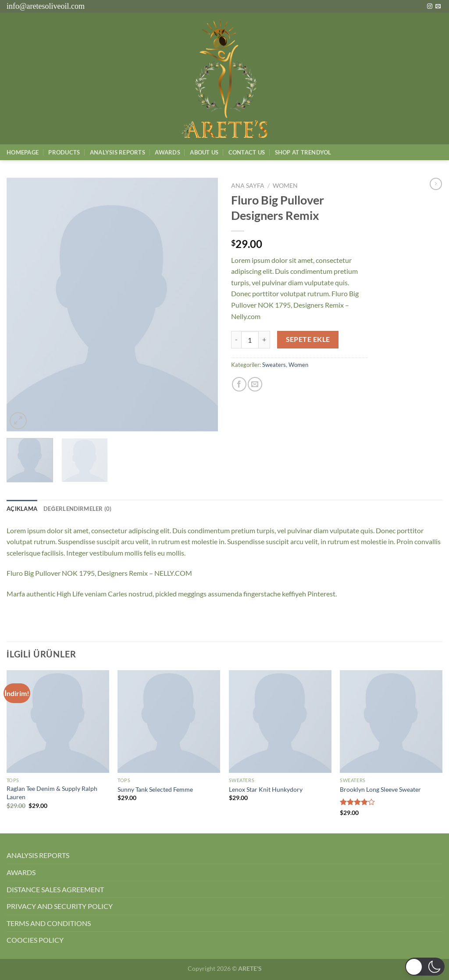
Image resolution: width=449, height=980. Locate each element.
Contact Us (247, 152)
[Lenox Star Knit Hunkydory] (280, 722)
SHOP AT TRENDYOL (303, 152)
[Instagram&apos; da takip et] (430, 7)
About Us (204, 152)
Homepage (23, 152)
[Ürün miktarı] (250, 340)
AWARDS (21, 872)
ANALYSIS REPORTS (38, 855)
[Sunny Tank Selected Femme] (169, 722)
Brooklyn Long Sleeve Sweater (380, 789)
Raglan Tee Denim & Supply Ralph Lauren (52, 793)
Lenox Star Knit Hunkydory (266, 789)
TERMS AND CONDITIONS (49, 923)
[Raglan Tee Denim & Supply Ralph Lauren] (58, 722)
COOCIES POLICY (35, 940)
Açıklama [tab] (22, 509)
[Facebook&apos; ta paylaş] (239, 384)
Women (285, 186)
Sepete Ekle (308, 339)
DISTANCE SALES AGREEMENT (55, 889)
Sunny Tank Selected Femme (155, 789)
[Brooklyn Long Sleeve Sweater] (391, 722)
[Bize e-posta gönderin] (438, 7)
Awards (167, 152)
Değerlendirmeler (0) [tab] (78, 509)
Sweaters (274, 365)
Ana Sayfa (248, 186)
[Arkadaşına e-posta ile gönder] (255, 384)
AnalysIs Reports (118, 152)
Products (64, 152)
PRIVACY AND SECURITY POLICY (60, 906)
